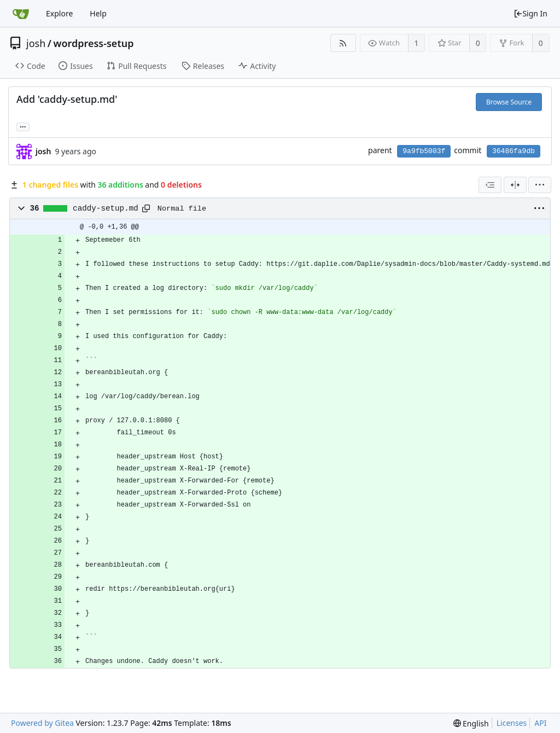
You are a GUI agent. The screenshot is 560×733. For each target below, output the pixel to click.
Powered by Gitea (42, 723)
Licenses (512, 723)
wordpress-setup (93, 43)
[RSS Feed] (343, 43)
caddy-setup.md (106, 208)
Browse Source (509, 102)
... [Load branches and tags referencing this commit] (23, 126)
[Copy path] (146, 208)
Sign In (530, 13)
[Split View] (515, 185)
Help (98, 13)
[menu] (540, 185)
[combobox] (490, 185)
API (540, 723)
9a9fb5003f (424, 151)
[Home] (21, 14)
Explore (59, 13)
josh (36, 43)
